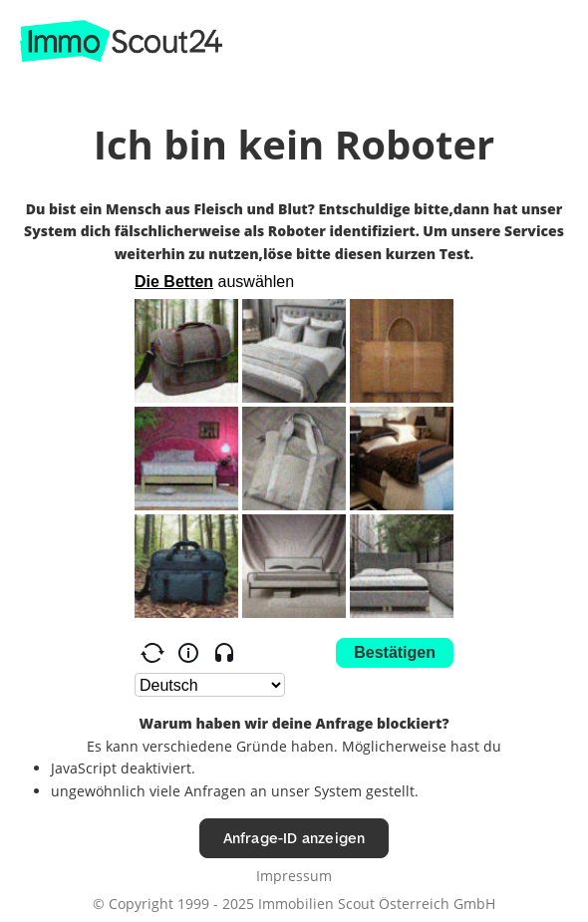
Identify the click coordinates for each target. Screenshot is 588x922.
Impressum (294, 876)
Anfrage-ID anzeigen (294, 838)
